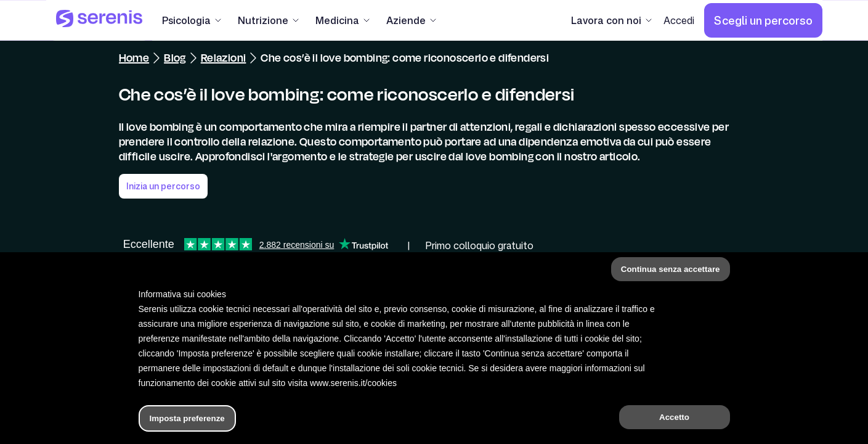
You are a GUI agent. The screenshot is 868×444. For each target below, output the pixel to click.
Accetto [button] (674, 417)
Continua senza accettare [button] (671, 269)
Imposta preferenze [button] (187, 418)
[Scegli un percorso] (763, 20)
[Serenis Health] (99, 20)
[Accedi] (679, 20)
